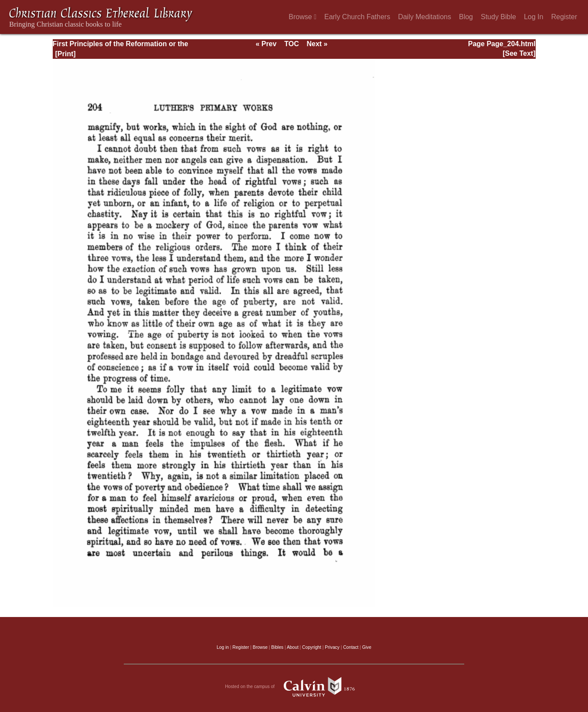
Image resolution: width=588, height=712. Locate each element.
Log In (534, 17)
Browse (302, 17)
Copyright (312, 647)
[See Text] (519, 53)
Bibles (277, 647)
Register (564, 17)
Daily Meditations (425, 17)
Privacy (332, 647)
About (293, 647)
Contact (351, 647)
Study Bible (498, 17)
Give (367, 647)
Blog (466, 17)
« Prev (266, 44)
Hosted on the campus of (294, 687)
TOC (291, 44)
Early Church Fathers (357, 17)
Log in (223, 647)
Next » (317, 44)
